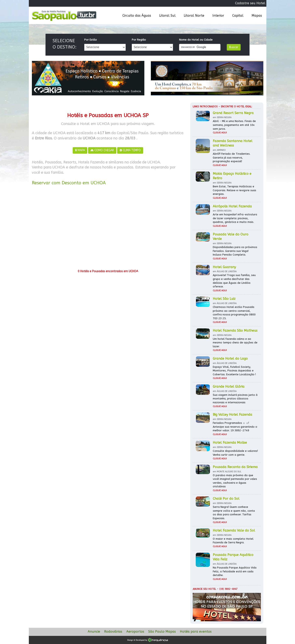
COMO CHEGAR (102, 150)
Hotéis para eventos (196, 632)
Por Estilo (91, 40)
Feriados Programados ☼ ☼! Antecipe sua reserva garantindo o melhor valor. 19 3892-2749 (235, 427)
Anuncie (94, 632)
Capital (238, 16)
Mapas (257, 16)
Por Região (139, 40)
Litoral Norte (194, 16)
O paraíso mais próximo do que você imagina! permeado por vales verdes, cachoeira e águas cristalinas (235, 481)
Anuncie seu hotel (204, 589)
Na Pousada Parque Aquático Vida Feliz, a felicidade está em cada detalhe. (235, 571)
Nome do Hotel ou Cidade (196, 40)
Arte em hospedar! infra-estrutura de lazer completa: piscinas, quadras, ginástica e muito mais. (235, 218)
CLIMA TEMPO (130, 150)
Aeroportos (135, 632)
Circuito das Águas (137, 16)
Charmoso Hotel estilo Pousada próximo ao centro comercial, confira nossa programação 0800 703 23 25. (234, 313)
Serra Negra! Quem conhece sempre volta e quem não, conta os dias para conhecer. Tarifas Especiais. (234, 513)
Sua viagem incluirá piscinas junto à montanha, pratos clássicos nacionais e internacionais (235, 399)
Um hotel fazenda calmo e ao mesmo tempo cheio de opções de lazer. (235, 343)
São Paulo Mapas (162, 632)
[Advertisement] (108, 229)
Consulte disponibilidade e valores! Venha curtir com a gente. (235, 453)
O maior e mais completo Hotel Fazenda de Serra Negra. (233, 541)
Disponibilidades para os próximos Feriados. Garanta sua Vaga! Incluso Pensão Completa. (235, 251)
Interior (218, 16)
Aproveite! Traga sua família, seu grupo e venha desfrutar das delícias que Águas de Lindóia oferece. (234, 281)
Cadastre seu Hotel (250, 3)
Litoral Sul (167, 16)
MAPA (80, 150)
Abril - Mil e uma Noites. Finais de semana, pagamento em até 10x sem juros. (234, 125)
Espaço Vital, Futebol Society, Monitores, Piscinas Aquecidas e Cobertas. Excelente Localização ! (234, 371)
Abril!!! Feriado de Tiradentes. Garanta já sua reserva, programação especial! (232, 157)
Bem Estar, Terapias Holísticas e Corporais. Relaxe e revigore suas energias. (234, 190)
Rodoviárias (113, 632)
